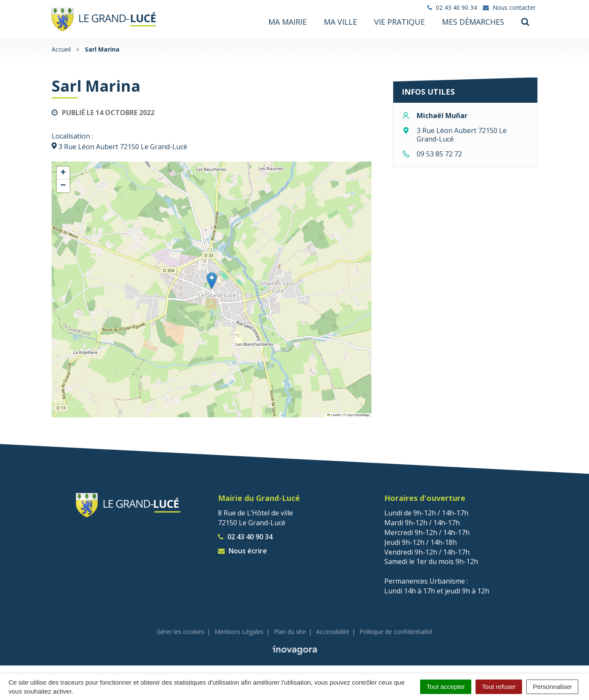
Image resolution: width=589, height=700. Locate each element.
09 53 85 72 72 (439, 153)
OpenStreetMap (358, 415)
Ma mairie (287, 22)
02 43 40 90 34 (245, 536)
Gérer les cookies (180, 631)
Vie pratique (399, 22)
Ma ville (340, 22)
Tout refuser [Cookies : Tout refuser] (499, 687)
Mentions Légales (239, 631)
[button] (212, 280)
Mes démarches (473, 22)
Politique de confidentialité (396, 631)
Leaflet (334, 415)
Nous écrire (242, 550)
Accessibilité (333, 631)
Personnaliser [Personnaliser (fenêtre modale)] (552, 687)
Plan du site (290, 631)
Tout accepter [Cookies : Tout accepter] (446, 687)
